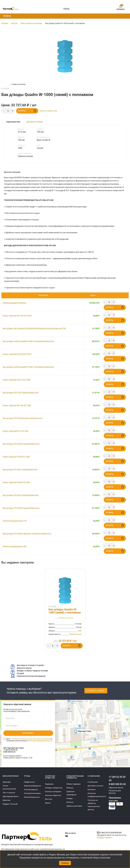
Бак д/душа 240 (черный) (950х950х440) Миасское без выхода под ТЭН (34, 329)
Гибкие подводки (73, 784)
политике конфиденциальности (40, 741)
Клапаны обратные (53, 795)
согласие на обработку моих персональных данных (30, 739)
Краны (48, 803)
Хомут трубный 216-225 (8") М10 (17, 354)
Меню (7, 16)
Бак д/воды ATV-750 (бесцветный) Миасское (23, 418)
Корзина (121, 7)
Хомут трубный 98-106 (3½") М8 (17, 405)
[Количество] (8, 111)
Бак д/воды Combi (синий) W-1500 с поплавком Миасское (28, 367)
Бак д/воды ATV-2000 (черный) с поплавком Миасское (27, 534)
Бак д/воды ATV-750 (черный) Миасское (21, 393)
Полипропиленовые (32, 793)
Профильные (29, 782)
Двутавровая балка (11, 796)
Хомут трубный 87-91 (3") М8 (15, 431)
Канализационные (32, 797)
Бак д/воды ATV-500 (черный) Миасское (21, 495)
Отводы (70, 798)
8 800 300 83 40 (117, 784)
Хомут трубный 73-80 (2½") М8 (16, 457)
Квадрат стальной (10, 804)
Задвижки (49, 784)
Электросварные (31, 790)
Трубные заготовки (74, 806)
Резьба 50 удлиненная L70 (15, 521)
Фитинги (70, 802)
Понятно (65, 863)
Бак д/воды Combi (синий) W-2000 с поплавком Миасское (28, 341)
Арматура (7, 782)
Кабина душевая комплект (15, 303)
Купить (27, 111)
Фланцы (70, 788)
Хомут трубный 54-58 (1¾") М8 (16, 482)
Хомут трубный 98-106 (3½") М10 (17, 316)
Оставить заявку (95, 691)
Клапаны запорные (53, 792)
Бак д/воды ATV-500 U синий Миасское (20, 470)
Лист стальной (9, 793)
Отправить (28, 733)
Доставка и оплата (35, 122)
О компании (93, 782)
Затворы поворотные (54, 788)
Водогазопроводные (32, 786)
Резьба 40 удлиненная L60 (15, 546)
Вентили (49, 799)
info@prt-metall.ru (105, 837)
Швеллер (6, 800)
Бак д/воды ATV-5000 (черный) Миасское (21, 444)
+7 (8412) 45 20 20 (117, 779)
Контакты (92, 790)
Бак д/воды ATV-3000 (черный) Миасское (21, 508)
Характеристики (13, 122)
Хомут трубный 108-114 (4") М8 (17, 380)
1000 (80, 631)
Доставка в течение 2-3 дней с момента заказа (28, 667)
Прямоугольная (75, 634)
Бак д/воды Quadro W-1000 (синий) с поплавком (65, 611)
